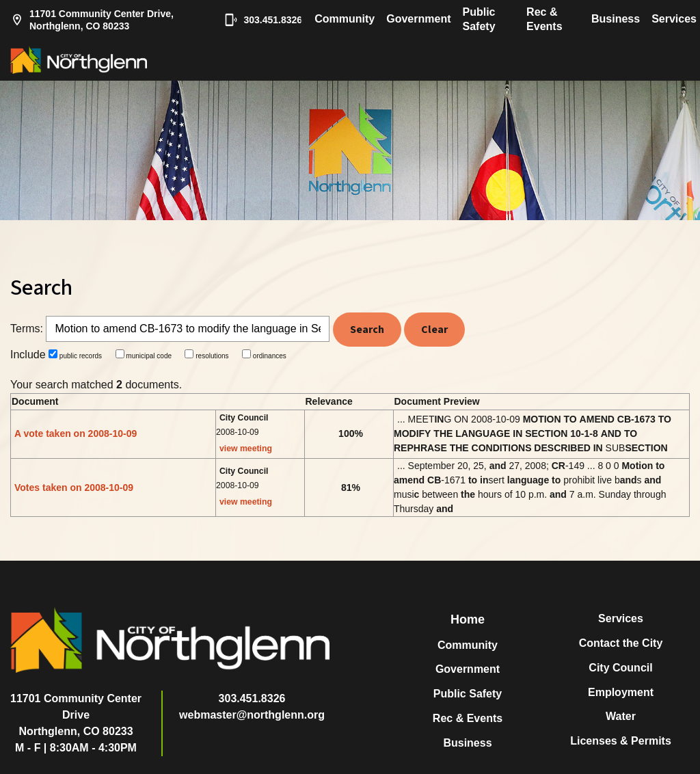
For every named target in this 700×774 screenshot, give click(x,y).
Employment (621, 692)
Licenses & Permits (621, 741)
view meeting (246, 449)
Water (621, 716)
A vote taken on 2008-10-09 (76, 433)
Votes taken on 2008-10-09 (74, 488)
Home (468, 619)
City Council (620, 668)
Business (616, 19)
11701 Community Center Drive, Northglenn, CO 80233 (92, 20)
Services (674, 19)
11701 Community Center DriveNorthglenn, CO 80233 (76, 715)
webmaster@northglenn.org (252, 715)
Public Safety (479, 19)
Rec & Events (544, 19)
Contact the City (621, 643)
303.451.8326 (256, 20)
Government (418, 19)
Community (345, 19)
